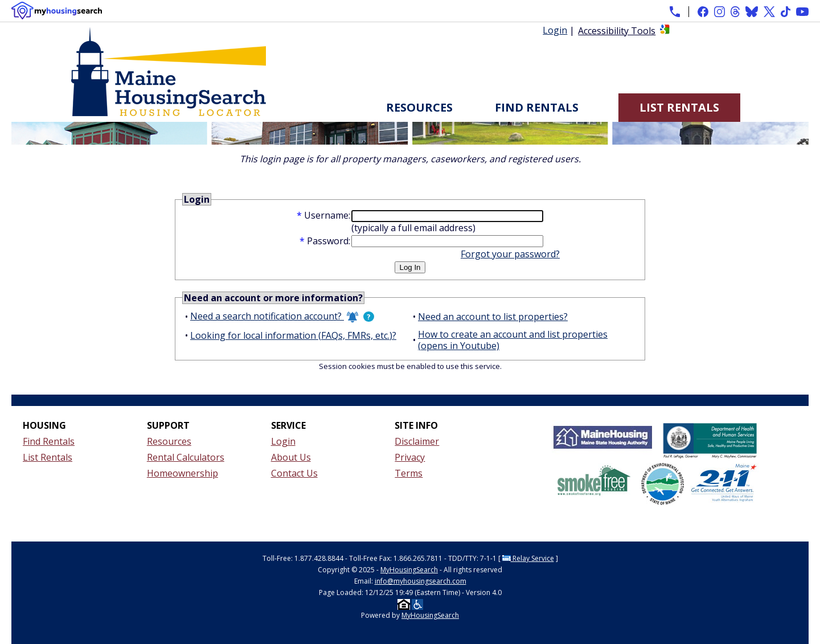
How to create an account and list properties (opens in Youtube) (513, 340)
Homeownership (183, 473)
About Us (291, 457)
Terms (409, 473)
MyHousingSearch (409, 570)
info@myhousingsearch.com (421, 581)
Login (555, 30)
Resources (419, 107)
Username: (327, 215)
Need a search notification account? (274, 317)
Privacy (410, 457)
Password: (329, 241)
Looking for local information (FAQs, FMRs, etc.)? (293, 335)
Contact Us (294, 473)
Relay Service (528, 558)
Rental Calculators (186, 457)
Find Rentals (537, 107)
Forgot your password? (510, 254)
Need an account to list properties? (493, 317)
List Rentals (679, 107)
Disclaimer (417, 441)
